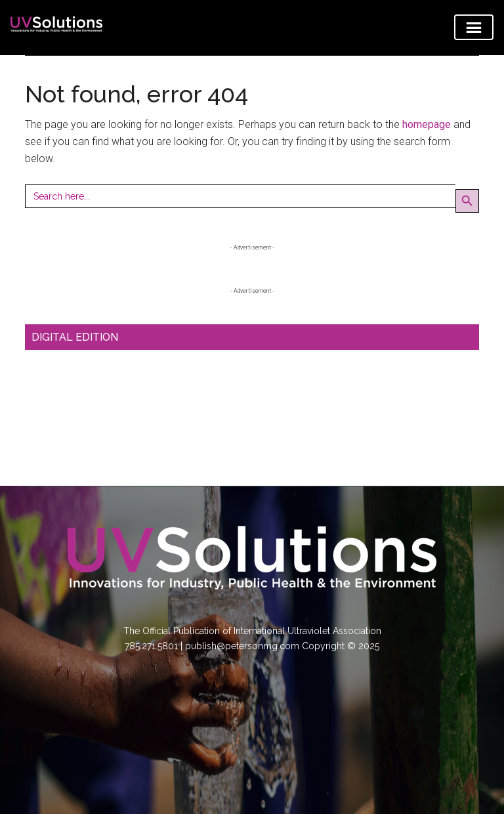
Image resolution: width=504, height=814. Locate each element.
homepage (427, 124)
